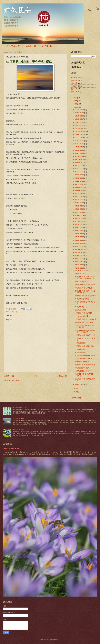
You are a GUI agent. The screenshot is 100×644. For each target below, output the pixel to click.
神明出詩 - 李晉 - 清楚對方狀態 (85, 335)
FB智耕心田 (47, 46)
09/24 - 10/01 (80, 153)
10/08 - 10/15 (80, 147)
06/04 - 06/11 (80, 203)
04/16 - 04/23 (80, 225)
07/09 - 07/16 (80, 187)
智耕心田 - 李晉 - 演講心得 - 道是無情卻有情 (85, 292)
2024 (75, 104)
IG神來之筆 (30, 46)
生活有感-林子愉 (80, 352)
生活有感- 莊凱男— (81, 274)
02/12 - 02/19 (80, 252)
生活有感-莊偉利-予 (81, 310)
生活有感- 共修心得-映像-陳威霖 (85, 319)
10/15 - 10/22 (80, 144)
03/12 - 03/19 (80, 240)
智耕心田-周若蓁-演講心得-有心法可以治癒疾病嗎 (85, 331)
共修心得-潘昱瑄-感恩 (82, 299)
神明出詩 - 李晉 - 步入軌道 (84, 288)
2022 (75, 389)
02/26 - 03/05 (80, 246)
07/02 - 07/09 (80, 190)
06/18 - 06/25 (80, 197)
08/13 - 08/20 (80, 172)
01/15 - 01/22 (80, 265)
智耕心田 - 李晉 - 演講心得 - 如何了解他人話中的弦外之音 (85, 278)
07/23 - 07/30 (80, 181)
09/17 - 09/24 (80, 156)
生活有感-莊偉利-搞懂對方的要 (85, 355)
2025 (75, 101)
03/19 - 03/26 (80, 237)
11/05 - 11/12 (80, 135)
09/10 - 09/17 (80, 159)
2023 (75, 107)
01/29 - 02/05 (80, 259)
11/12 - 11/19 (80, 131)
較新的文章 (9, 376)
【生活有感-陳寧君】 (82, 316)
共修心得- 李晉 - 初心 (82, 307)
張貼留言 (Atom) (14, 381)
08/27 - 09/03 (80, 166)
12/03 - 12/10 (80, 122)
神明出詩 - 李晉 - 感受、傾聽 (84, 346)
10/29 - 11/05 (80, 138)
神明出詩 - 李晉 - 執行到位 (84, 313)
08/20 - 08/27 (80, 169)
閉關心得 (74, 89)
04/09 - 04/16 (80, 228)
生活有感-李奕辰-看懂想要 (83, 359)
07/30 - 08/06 (80, 178)
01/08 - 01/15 (80, 268)
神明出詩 (74, 86)
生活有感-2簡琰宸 (18, 419)
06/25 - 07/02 (80, 194)
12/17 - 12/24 (80, 116)
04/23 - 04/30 (80, 221)
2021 (75, 392)
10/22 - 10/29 (80, 141)
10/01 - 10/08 (80, 150)
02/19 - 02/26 (80, 249)
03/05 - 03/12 (80, 243)
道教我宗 (17, 10)
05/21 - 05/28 (80, 209)
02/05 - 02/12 (80, 256)
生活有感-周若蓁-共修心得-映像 (85, 285)
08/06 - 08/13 (80, 175)
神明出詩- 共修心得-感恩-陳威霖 (85, 296)
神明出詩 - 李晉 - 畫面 (82, 271)
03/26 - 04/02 (80, 234)
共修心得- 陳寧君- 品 (82, 282)
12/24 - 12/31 (80, 113)
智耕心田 (74, 83)
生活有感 (14, 312)
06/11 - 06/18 (80, 200)
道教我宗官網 (13, 46)
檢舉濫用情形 (76, 398)
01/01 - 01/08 (80, 385)
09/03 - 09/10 (80, 162)
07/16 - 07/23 (80, 184)
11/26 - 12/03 (80, 125)
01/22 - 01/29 (80, 262)
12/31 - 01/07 (80, 110)
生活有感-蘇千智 (80, 343)
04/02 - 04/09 (80, 231)
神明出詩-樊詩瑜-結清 (82, 368)
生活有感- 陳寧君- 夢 (19, 407)
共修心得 (74, 80)
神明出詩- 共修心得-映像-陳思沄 (85, 322)
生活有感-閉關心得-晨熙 (83, 371)
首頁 (35, 376)
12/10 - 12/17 (80, 119)
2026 (75, 98)
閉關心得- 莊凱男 (18, 430)
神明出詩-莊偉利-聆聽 (82, 362)
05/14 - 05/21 (80, 212)
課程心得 (74, 92)
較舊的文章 (62, 376)
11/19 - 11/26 (80, 128)
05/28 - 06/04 (80, 206)
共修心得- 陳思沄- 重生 (12, 449)
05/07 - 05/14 (80, 215)
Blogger (57, 640)
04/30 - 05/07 (80, 218)
